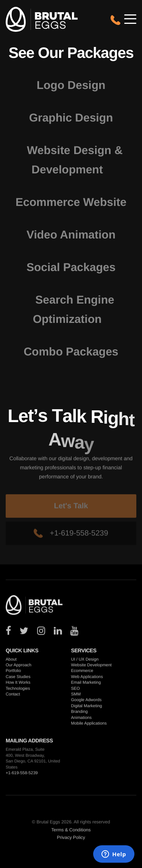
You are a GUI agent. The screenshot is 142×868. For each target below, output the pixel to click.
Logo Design (71, 85)
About (11, 661)
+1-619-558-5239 (71, 543)
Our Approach (19, 667)
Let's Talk (71, 516)
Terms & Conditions (71, 831)
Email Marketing (86, 684)
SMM (76, 696)
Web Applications (87, 678)
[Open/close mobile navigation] (130, 19)
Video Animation (71, 235)
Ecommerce (82, 672)
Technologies (18, 690)
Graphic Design (71, 118)
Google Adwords (87, 701)
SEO (76, 690)
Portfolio (13, 672)
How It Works (18, 684)
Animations (81, 719)
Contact (13, 696)
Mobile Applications (89, 725)
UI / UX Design (85, 661)
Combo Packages (71, 352)
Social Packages (71, 267)
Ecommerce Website (71, 202)
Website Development (91, 667)
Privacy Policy (71, 839)
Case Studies (18, 678)
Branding (80, 713)
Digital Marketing (87, 707)
